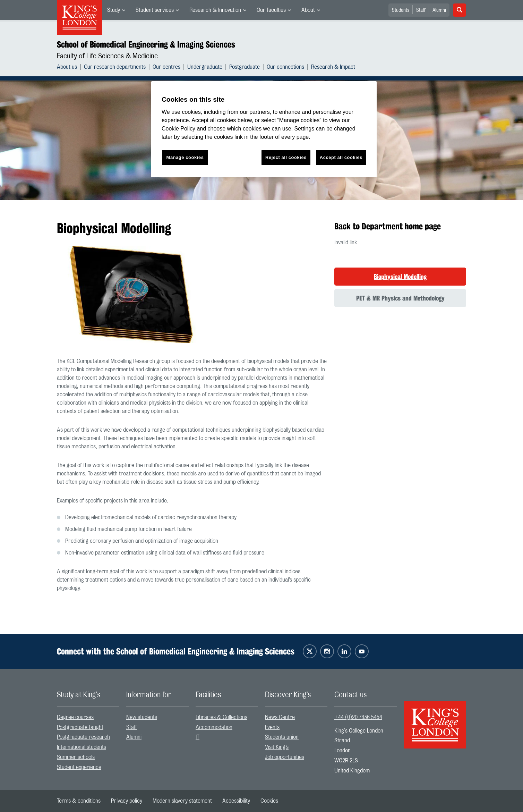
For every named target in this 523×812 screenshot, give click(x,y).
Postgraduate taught (80, 727)
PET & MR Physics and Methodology (400, 298)
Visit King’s (277, 747)
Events (272, 727)
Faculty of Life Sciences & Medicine (107, 56)
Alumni (439, 10)
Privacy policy (127, 801)
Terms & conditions (79, 801)
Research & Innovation (215, 10)
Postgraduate (245, 67)
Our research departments (115, 67)
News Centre (280, 717)
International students (82, 747)
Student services (155, 10)
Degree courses (75, 717)
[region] (264, 129)
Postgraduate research (83, 737)
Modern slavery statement (182, 801)
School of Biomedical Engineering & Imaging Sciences (146, 44)
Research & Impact (333, 67)
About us (67, 67)
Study (114, 10)
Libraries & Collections (221, 717)
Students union (282, 737)
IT (198, 737)
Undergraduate (205, 67)
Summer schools (76, 757)
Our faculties (271, 10)
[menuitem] (116, 10)
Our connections (285, 67)
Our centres (166, 67)
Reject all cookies (286, 157)
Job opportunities (285, 757)
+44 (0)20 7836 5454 (358, 717)
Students (401, 10)
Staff (421, 10)
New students (142, 717)
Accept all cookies (341, 157)
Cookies (269, 801)
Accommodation (214, 727)
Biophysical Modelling (400, 277)
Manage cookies (185, 157)
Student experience (79, 767)
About (308, 10)
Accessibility (236, 801)
